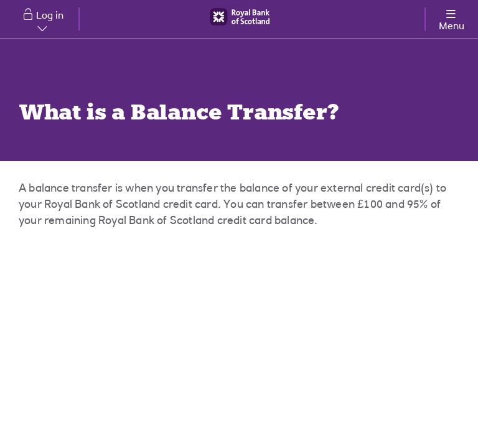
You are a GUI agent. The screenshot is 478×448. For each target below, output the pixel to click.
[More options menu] (451, 18)
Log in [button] (50, 21)
